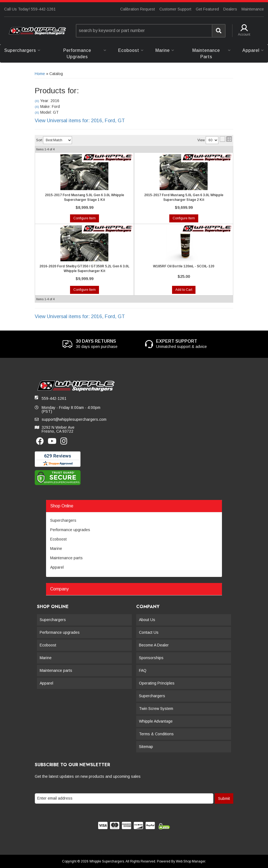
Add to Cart (184, 290)
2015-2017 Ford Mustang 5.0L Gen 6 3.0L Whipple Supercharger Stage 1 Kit (85, 197)
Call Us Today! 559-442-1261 (30, 9)
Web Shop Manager (191, 861)
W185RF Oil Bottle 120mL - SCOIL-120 (184, 266)
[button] (151, 31)
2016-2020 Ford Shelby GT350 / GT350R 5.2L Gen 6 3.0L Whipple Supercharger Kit (84, 269)
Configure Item (85, 218)
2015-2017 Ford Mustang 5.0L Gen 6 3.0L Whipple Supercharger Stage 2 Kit (184, 197)
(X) (37, 101)
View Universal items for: (80, 121)
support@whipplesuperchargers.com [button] (74, 419)
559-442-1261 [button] (54, 398)
